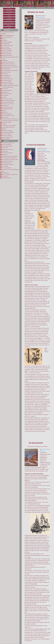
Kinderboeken (9, 11)
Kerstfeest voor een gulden (7, 149)
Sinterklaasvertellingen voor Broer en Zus (10, 67)
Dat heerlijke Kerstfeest (6, 178)
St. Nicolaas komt (5, 105)
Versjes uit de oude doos (7, 122)
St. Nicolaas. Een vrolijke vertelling (9, 126)
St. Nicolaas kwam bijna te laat (8, 127)
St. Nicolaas (4, 97)
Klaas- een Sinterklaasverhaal (8, 35)
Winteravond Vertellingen (7, 82)
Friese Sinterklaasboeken (7, 87)
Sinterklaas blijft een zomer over (8, 64)
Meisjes (9, 16)
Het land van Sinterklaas (7, 114)
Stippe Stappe (5, 60)
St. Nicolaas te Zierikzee (7, 80)
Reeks (9, 28)
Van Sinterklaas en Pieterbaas (8, 84)
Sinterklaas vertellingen (6, 49)
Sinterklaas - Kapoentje (6, 52)
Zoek (18, 6)
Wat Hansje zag (5, 117)
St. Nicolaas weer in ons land (8, 104)
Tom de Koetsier (5, 95)
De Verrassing (4, 74)
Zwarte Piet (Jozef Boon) (7, 136)
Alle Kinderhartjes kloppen (7, 109)
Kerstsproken (4, 154)
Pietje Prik (4, 39)
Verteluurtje (4, 129)
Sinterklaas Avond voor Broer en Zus (9, 65)
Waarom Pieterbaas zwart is (7, 137)
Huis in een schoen (6, 47)
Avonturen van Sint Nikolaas (7, 102)
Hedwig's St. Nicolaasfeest (7, 79)
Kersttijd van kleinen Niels (7, 146)
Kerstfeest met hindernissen (7, 161)
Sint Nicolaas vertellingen (7, 42)
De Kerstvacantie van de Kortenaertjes (9, 156)
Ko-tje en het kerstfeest (6, 144)
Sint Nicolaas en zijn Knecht (7, 107)
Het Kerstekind (5, 151)
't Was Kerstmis (5, 166)
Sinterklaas (6, 30)
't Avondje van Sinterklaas (7, 90)
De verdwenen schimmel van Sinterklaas (10, 86)
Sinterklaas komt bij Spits (7, 55)
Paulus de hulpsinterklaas (7, 37)
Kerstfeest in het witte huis (7, 153)
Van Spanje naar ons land (7, 99)
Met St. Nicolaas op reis (7, 54)
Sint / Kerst (9, 21)
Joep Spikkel (4, 40)
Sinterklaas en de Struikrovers (8, 62)
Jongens (9, 14)
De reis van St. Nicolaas (6, 134)
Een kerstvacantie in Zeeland (7, 164)
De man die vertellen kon (7, 168)
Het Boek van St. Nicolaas (7, 131)
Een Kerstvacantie (5, 173)
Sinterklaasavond (5, 92)
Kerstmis (5, 141)
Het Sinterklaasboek (6, 69)
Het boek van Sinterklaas (7, 50)
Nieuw (30, 6)
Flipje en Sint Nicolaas (6, 72)
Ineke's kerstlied (5, 148)
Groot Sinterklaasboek (6, 75)
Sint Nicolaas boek (6, 44)
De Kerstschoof (5, 176)
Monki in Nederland (6, 139)
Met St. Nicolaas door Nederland (8, 100)
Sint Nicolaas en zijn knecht (7, 45)
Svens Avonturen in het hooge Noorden (10, 159)
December (4, 110)
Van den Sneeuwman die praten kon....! (10, 158)
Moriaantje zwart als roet (7, 94)
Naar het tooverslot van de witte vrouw (9, 175)
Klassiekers (9, 9)
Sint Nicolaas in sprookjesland (8, 132)
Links (41, 6)
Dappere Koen (5, 112)
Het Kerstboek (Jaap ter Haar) (8, 143)
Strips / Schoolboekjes (9, 23)
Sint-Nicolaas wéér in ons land (8, 115)
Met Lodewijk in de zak (6, 163)
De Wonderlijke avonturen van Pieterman (10, 70)
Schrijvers (9, 25)
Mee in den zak (5, 89)
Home (7, 6)
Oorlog (9, 18)
